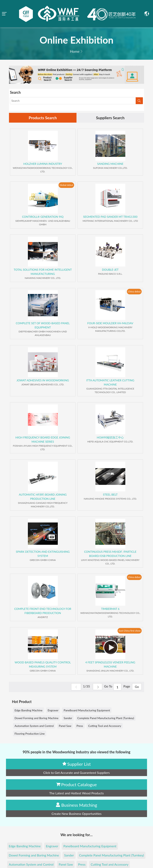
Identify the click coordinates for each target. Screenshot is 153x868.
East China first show (130, 631)
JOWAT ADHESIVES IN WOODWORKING (43, 380)
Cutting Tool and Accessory (105, 726)
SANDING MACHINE (110, 164)
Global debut (66, 185)
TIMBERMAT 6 (110, 609)
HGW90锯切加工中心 (110, 438)
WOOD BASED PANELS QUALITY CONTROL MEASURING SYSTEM (43, 665)
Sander (68, 718)
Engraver (53, 710)
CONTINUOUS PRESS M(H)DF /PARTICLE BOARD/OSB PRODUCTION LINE (110, 554)
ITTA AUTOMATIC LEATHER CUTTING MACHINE (110, 383)
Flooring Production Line (30, 734)
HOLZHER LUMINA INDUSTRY (43, 164)
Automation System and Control (34, 726)
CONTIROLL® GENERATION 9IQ (43, 217)
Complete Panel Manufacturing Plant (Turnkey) (106, 718)
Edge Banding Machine (28, 710)
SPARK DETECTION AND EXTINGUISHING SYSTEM (43, 554)
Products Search (43, 118)
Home (75, 51)
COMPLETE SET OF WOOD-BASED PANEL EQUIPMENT (43, 325)
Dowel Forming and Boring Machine (36, 718)
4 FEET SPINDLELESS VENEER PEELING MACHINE (110, 665)
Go (137, 687)
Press (80, 726)
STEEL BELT (110, 495)
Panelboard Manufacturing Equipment (87, 710)
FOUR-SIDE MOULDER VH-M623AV (110, 323)
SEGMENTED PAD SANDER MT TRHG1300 (110, 217)
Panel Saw (65, 726)
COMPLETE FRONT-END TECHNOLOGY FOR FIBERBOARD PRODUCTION (43, 611)
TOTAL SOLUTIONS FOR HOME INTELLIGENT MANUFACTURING (43, 272)
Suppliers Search (110, 118)
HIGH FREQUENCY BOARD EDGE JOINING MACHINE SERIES (43, 440)
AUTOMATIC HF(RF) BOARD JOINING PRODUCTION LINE (43, 497)
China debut (134, 292)
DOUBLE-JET (110, 270)
